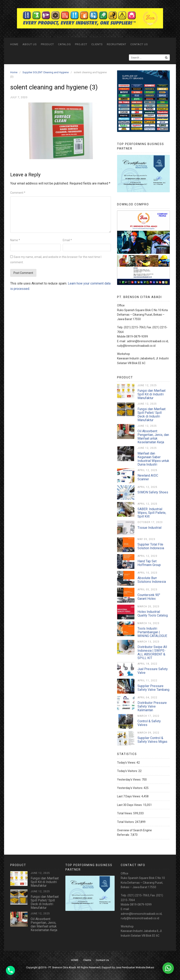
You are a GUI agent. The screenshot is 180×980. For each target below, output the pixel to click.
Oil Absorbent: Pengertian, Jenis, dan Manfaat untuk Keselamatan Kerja (153, 437)
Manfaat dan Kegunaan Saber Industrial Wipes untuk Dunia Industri (153, 459)
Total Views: (125, 813)
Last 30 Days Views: (130, 805)
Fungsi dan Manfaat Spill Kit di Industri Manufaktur (151, 394)
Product (47, 44)
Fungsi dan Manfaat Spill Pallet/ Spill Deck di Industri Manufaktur (151, 415)
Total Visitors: (126, 822)
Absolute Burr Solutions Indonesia (152, 580)
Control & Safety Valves (149, 723)
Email (67, 240)
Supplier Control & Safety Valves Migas (152, 740)
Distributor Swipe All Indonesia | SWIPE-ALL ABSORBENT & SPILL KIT (152, 652)
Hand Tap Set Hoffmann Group (149, 563)
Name (15, 240)
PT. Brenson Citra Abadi (62, 967)
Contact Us (139, 44)
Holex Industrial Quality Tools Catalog (153, 614)
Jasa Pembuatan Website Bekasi (135, 967)
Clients (97, 44)
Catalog (64, 44)
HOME (14, 44)
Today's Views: (127, 763)
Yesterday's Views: (129, 780)
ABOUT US (30, 44)
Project (81, 44)
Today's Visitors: (128, 771)
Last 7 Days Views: (129, 796)
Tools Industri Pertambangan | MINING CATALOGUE (152, 632)
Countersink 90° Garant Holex (149, 597)
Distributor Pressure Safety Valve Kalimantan (152, 706)
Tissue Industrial (149, 528)
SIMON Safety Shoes (153, 492)
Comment (18, 193)
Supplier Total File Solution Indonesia (151, 546)
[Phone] (10, 970)
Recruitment (117, 44)
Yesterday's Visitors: (130, 788)
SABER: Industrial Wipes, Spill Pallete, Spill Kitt (152, 513)
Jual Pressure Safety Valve (153, 671)
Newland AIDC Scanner (148, 477)
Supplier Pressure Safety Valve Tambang (153, 688)
